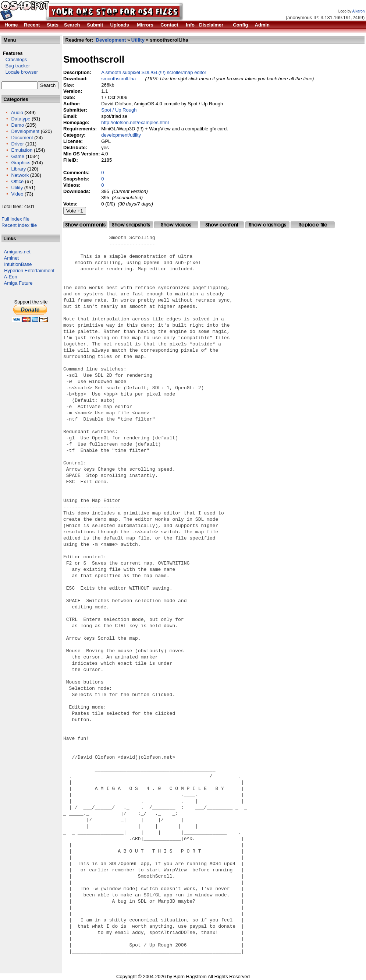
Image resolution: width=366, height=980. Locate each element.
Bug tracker (16, 66)
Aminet (11, 258)
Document (22, 138)
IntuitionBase (18, 264)
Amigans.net (17, 252)
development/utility (121, 135)
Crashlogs (14, 59)
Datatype (21, 119)
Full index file (15, 219)
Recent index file (19, 225)
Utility (17, 188)
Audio (17, 113)
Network (20, 175)
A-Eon (11, 277)
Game (17, 156)
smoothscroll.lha (118, 79)
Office (17, 181)
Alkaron (358, 11)
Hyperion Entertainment (29, 271)
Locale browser (20, 72)
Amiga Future (18, 283)
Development (25, 131)
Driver (17, 144)
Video (17, 194)
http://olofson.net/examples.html (135, 122)
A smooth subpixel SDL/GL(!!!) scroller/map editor (154, 72)
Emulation (22, 150)
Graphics (21, 163)
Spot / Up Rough (119, 110)
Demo (17, 125)
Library (18, 169)
